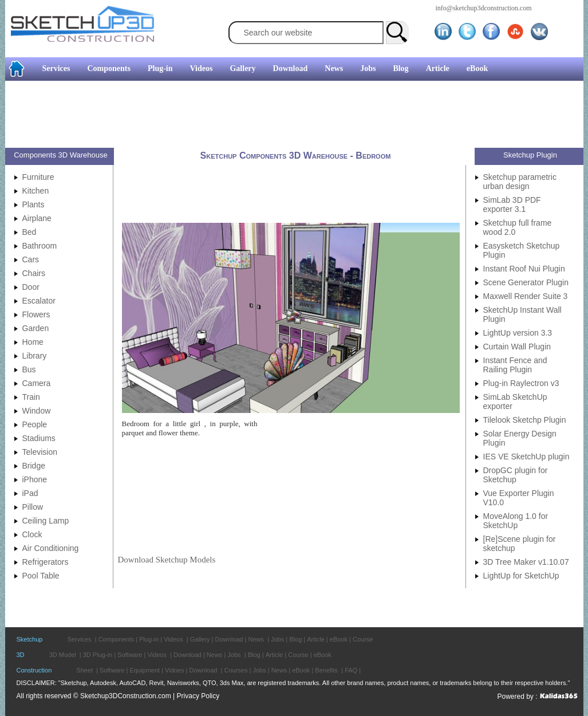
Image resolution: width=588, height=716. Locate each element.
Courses (236, 670)
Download (291, 68)
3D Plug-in (98, 655)
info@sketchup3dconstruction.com (484, 8)
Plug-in (160, 68)
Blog (400, 68)
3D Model (63, 655)
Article (438, 68)
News (334, 68)
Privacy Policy (198, 696)
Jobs (368, 68)
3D (21, 655)
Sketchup (30, 639)
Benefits (326, 670)
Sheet (84, 670)
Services (56, 68)
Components (108, 68)
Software (130, 655)
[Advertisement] (290, 116)
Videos (202, 68)
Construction (34, 670)
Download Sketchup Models (167, 560)
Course (363, 639)
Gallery (242, 68)
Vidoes (174, 670)
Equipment (145, 670)
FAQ (351, 670)
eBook (477, 68)
